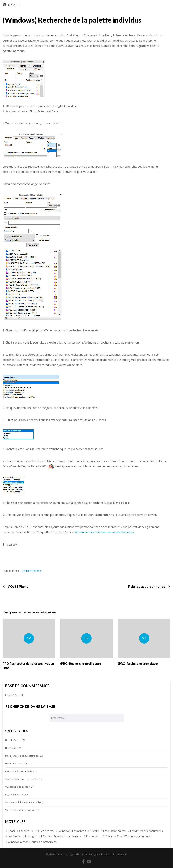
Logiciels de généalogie (83, 854)
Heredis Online (13, 740)
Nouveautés (12, 748)
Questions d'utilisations (18, 787)
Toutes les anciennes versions (21, 810)
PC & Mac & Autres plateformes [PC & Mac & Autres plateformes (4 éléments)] (61, 836)
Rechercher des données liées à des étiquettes (104, 532)
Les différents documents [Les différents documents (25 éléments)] (146, 831)
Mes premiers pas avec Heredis (22, 756)
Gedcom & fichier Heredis (19, 771)
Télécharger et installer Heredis (22, 779)
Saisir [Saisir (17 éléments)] (109, 836)
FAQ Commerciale (14, 795)
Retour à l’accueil (14, 695)
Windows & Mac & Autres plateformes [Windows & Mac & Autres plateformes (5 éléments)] (32, 842)
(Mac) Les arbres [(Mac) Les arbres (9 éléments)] (19, 831)
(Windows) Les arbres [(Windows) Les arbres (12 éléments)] (72, 831)
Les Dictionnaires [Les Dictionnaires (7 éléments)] (114, 831)
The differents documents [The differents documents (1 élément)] (134, 836)
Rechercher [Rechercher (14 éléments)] (93, 836)
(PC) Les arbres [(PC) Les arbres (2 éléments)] (44, 831)
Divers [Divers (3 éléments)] (95, 831)
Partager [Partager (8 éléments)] (31, 836)
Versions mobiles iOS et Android (22, 802)
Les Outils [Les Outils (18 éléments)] (14, 836)
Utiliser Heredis (32, 571)
